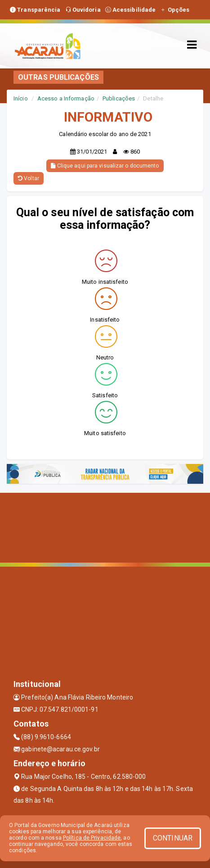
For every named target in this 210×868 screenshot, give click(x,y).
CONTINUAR (173, 838)
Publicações (119, 98)
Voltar (29, 178)
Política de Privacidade (92, 838)
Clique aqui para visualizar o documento (105, 166)
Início (21, 98)
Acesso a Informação (66, 98)
